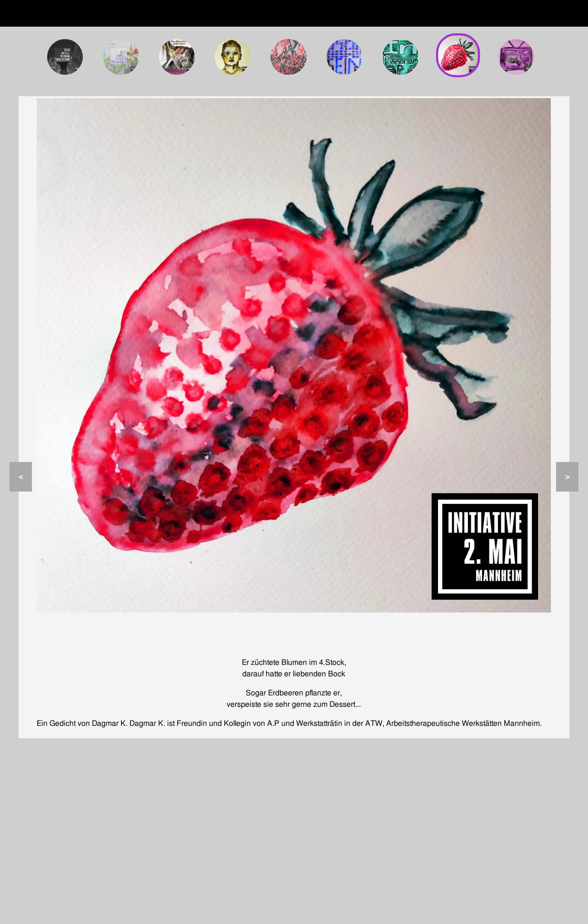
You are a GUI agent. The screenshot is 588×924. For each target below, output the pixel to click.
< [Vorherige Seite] (21, 477)
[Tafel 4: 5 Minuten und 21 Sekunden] (233, 57)
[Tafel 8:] (458, 55)
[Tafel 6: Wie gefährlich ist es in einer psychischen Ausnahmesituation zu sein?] (345, 57)
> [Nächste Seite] (567, 477)
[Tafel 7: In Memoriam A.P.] (400, 57)
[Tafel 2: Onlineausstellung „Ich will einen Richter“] (121, 57)
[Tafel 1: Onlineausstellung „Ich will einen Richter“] (65, 57)
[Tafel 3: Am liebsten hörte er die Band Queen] (177, 57)
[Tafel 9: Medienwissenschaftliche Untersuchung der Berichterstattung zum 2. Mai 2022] (516, 57)
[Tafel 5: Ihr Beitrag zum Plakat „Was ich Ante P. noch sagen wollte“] (289, 57)
